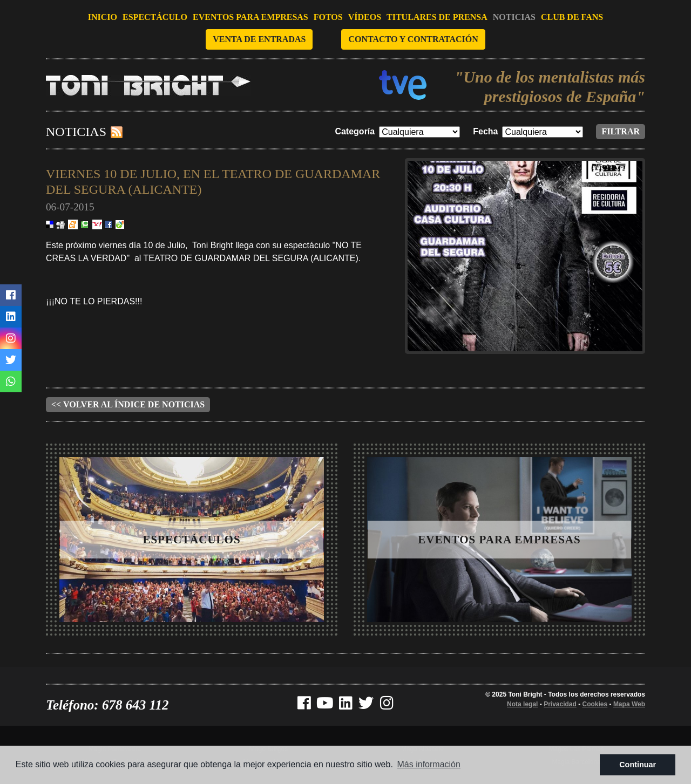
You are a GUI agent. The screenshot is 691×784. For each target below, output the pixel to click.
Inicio (103, 17)
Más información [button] (429, 764)
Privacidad (560, 704)
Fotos (328, 17)
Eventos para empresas (250, 17)
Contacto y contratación (413, 39)
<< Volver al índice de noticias (128, 404)
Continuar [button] (638, 765)
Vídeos (365, 17)
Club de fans (572, 17)
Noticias (514, 17)
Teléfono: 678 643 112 (107, 705)
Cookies (595, 704)
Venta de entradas (259, 39)
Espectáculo (155, 17)
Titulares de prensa (437, 17)
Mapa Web (629, 704)
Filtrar (621, 131)
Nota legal (522, 704)
